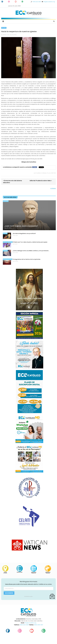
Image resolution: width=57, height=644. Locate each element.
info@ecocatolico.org (49, 2)
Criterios (5, 233)
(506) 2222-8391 (24, 625)
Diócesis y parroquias (8, 242)
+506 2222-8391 (37, 2)
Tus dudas (6, 201)
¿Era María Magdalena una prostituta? (24, 233)
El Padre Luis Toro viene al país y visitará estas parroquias (30, 242)
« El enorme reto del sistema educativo (12, 182)
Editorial (4, 28)
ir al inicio (53, 188)
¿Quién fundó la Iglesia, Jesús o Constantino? (21, 226)
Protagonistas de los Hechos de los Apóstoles (27, 259)
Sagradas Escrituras (8, 259)
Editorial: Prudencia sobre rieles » (41, 181)
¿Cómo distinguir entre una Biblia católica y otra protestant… (31, 251)
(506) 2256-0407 (39, 625)
